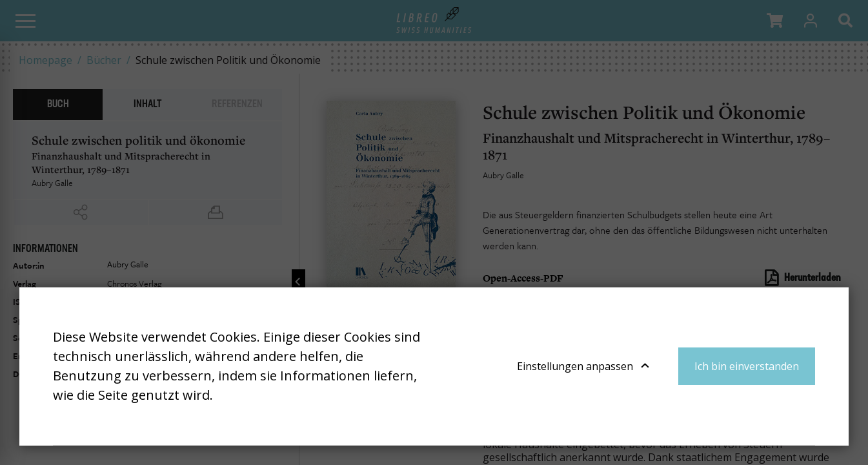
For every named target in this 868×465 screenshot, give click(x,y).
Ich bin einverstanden (747, 366)
